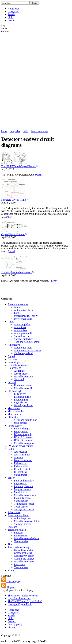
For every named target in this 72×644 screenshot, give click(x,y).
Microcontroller (16, 411)
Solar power (14, 512)
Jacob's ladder (21, 374)
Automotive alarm (23, 310)
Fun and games (15, 362)
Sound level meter (23, 336)
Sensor (11, 478)
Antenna (18, 457)
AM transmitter (22, 455)
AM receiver (21, 452)
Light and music (22, 397)
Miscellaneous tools (24, 562)
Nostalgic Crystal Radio (15, 200)
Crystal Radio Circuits (14, 234)
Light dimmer (21, 400)
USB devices (21, 423)
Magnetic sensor (22, 489)
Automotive (14, 345)
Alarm (17, 307)
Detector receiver (23, 460)
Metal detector (21, 492)
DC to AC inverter (23, 437)
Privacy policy (15, 624)
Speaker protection (24, 339)
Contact (12, 20)
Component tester (23, 553)
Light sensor (20, 483)
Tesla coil (19, 379)
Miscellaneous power (25, 443)
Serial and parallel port (26, 420)
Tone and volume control (27, 342)
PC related (13, 417)
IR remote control (23, 385)
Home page (13, 9)
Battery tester (21, 431)
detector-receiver (39, 131)
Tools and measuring (18, 547)
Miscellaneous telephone (27, 538)
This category (11, 581)
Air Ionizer (20, 371)
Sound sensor (21, 501)
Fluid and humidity (24, 481)
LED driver (20, 394)
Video (11, 570)
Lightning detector (24, 486)
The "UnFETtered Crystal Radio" (20, 166)
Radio (11, 449)
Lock (17, 313)
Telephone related (17, 530)
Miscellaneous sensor (25, 495)
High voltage (14, 368)
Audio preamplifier (24, 333)
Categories (13, 11)
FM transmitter (22, 466)
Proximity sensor (23, 498)
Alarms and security (18, 304)
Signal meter (21, 475)
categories (15, 131)
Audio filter (20, 327)
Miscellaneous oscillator (27, 521)
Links (11, 17)
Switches (12, 527)
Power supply (15, 426)
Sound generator (22, 524)
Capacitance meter (24, 550)
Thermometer (21, 567)
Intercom (19, 533)
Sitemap (12, 627)
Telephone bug (22, 541)
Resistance (19, 564)
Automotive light (23, 348)
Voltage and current (24, 509)
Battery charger (22, 429)
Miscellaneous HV (24, 377)
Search (11, 14)
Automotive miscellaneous (28, 351)
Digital (11, 356)
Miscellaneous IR (23, 388)
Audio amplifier (22, 324)
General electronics (18, 365)
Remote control (22, 469)
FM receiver (20, 463)
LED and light (15, 391)
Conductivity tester (24, 556)
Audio (11, 322)
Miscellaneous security (26, 316)
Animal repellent (23, 518)
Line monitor (21, 536)
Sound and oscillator (18, 515)
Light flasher (21, 403)
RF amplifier (21, 472)
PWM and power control (20, 446)
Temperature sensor (24, 504)
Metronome (14, 408)
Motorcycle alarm (23, 319)
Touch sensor (21, 507)
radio (25, 131)
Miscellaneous (15, 414)
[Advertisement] (14, 81)
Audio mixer (21, 330)
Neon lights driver (23, 405)
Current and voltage (24, 559)
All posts (8, 587)
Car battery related (24, 353)
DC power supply (23, 434)
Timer (11, 544)
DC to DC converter (24, 440)
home (4, 131)
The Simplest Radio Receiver (18, 272)
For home (13, 359)
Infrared (12, 382)
